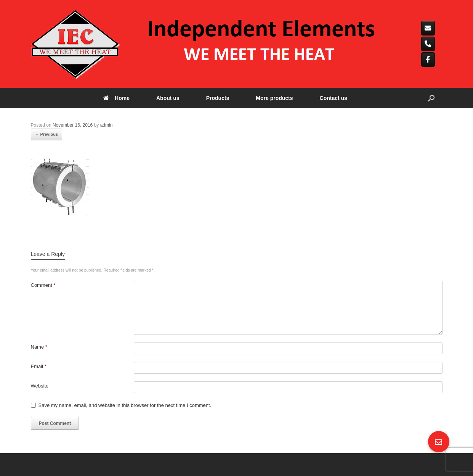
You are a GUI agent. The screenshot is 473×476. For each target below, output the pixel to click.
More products (274, 98)
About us (168, 98)
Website (40, 386)
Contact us (334, 98)
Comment (43, 285)
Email (39, 366)
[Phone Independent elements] (428, 44)
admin (107, 125)
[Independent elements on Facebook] (428, 59)
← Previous (47, 134)
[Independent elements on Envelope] (428, 28)
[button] (431, 98)
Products (218, 98)
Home (116, 98)
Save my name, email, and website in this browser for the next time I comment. (125, 405)
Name (39, 347)
